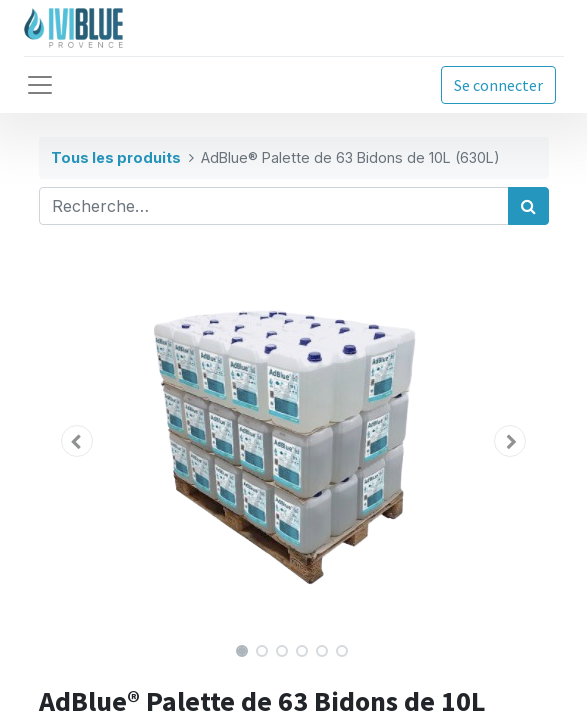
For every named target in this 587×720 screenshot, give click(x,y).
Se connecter (498, 85)
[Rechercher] (528, 206)
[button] (77, 441)
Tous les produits (116, 157)
